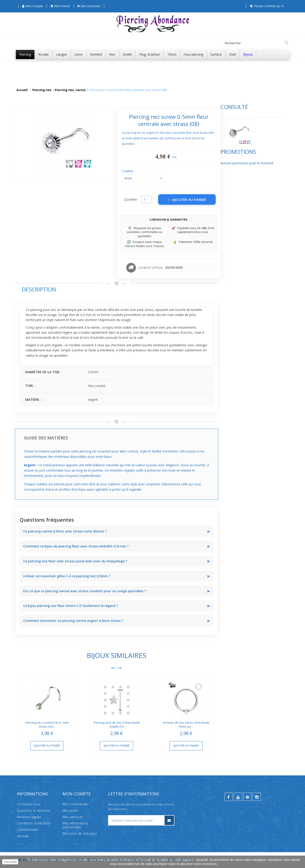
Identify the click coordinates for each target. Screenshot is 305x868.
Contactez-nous (29, 804)
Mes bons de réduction (80, 833)
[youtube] (238, 797)
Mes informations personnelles (75, 825)
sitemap (23, 836)
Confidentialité (27, 830)
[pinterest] (247, 797)
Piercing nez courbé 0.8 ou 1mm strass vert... (116, 724)
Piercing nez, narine (70, 90)
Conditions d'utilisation (34, 823)
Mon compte (77, 794)
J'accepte (10, 862)
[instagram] (257, 797)
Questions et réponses (34, 810)
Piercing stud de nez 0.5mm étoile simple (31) (185, 724)
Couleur (196, 171)
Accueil (22, 90)
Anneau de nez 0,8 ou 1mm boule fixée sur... (255, 724)
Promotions (33, 168)
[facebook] (229, 797)
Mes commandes (75, 804)
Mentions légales (29, 817)
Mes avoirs (70, 810)
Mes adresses (73, 817)
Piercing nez (42, 90)
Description (108, 289)
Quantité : (200, 199)
